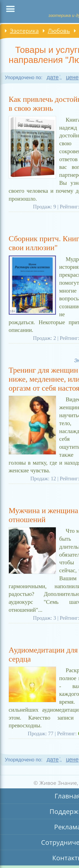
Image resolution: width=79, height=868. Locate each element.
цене (72, 77)
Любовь (59, 31)
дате (53, 77)
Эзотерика (24, 31)
